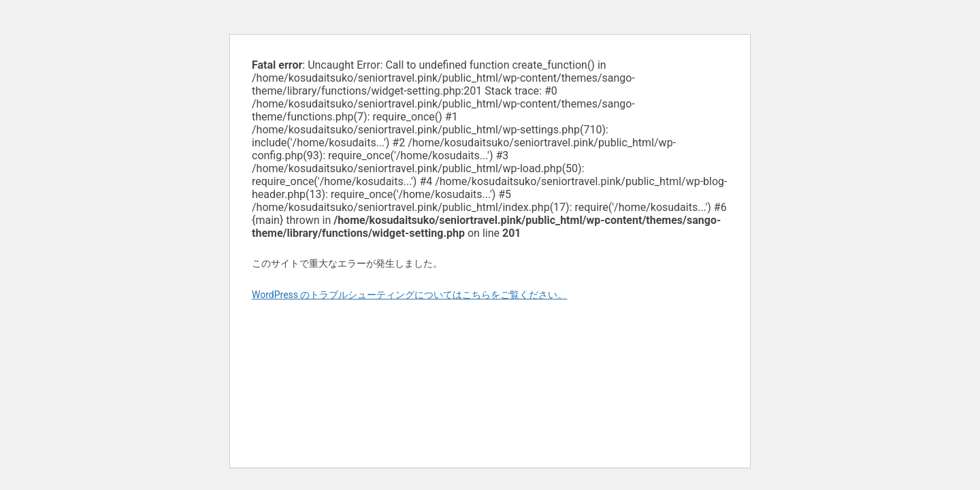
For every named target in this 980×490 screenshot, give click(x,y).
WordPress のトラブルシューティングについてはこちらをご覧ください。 (410, 295)
